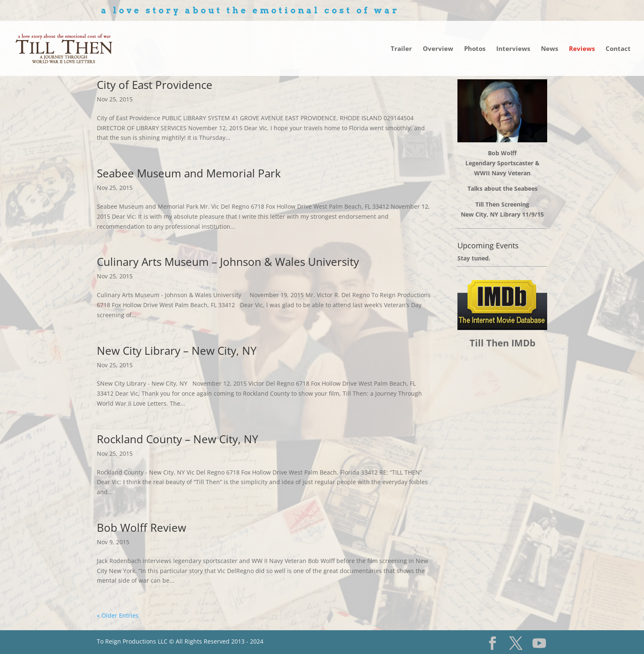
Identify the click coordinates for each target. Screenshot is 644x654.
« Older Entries (118, 615)
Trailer (401, 49)
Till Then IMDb (503, 343)
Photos (475, 49)
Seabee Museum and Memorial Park (189, 173)
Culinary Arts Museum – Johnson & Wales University (228, 262)
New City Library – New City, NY (177, 351)
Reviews (582, 49)
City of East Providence (155, 85)
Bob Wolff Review (141, 528)
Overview (438, 49)
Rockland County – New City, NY (178, 439)
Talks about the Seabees (503, 188)
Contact (618, 49)
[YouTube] (539, 643)
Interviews (513, 49)
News (549, 49)
